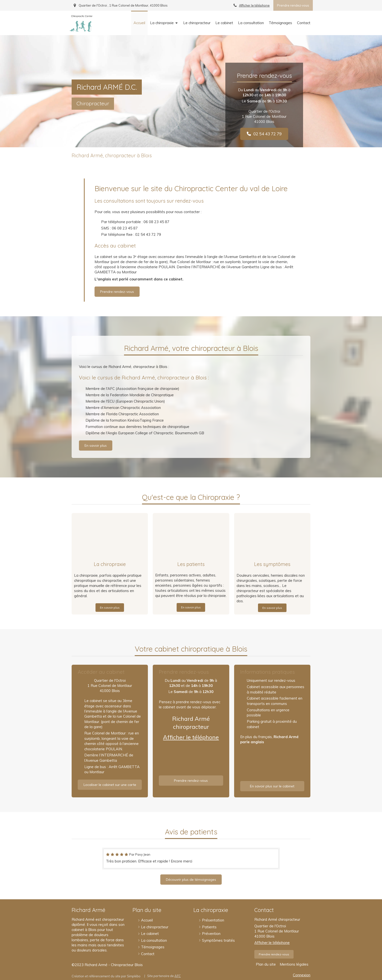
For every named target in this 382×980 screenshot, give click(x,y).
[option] (191, 859)
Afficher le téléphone (254, 5)
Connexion (302, 975)
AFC (178, 976)
